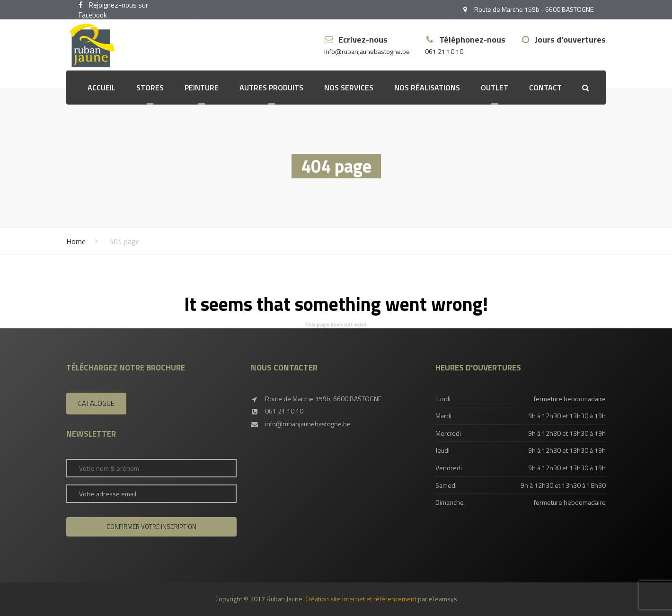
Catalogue (96, 403)
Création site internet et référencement (361, 599)
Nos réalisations (427, 88)
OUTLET (495, 88)
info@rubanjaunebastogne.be (367, 52)
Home (76, 241)
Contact (545, 88)
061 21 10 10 (444, 52)
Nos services (349, 88)
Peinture (202, 88)
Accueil (102, 88)
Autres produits (271, 88)
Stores (150, 88)
